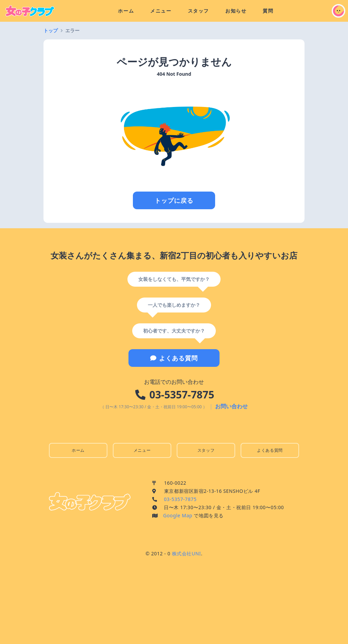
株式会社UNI (187, 553)
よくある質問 (174, 358)
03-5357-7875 (182, 395)
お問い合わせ (231, 406)
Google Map (178, 515)
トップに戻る (174, 200)
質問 (268, 11)
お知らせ (236, 11)
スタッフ (198, 11)
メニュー (161, 11)
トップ (51, 30)
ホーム (126, 11)
